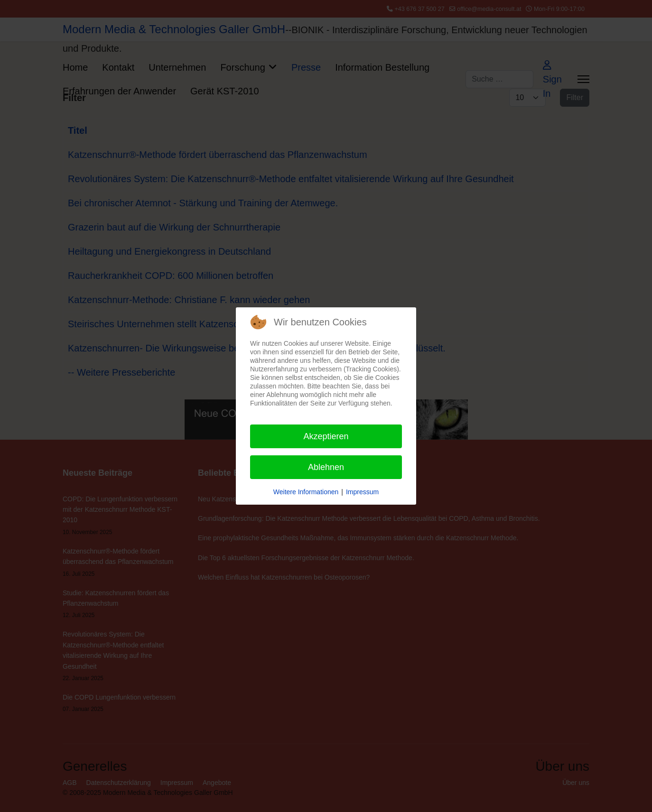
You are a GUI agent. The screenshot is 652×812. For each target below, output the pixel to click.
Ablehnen (326, 467)
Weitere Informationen (306, 492)
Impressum (362, 492)
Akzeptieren (326, 436)
